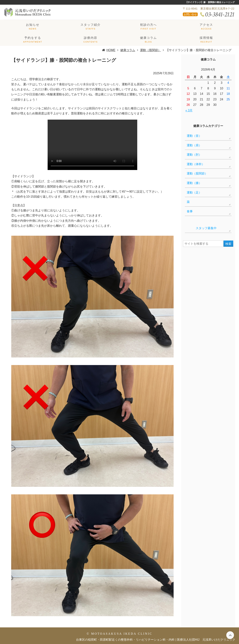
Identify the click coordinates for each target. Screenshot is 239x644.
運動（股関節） (197, 173)
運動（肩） (194, 145)
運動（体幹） (196, 164)
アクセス (206, 25)
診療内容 (91, 38)
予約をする (33, 38)
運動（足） (194, 192)
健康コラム (148, 38)
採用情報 (206, 38)
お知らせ (33, 25)
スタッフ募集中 (202, 228)
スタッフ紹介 (91, 25)
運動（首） (194, 136)
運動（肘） (194, 155)
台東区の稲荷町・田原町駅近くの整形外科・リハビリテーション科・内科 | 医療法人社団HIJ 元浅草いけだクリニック (156, 640)
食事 (190, 211)
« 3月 (189, 110)
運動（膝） (194, 183)
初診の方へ (148, 25)
